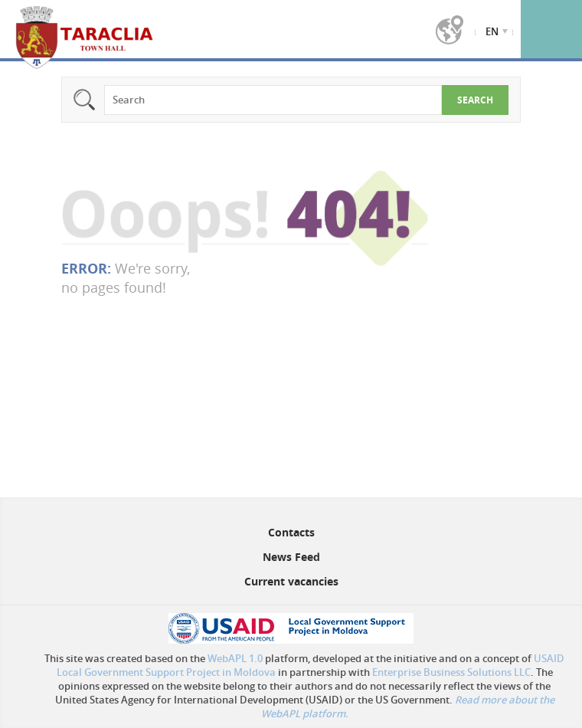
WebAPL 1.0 (235, 658)
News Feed (291, 557)
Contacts (291, 532)
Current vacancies (291, 581)
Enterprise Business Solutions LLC (451, 672)
